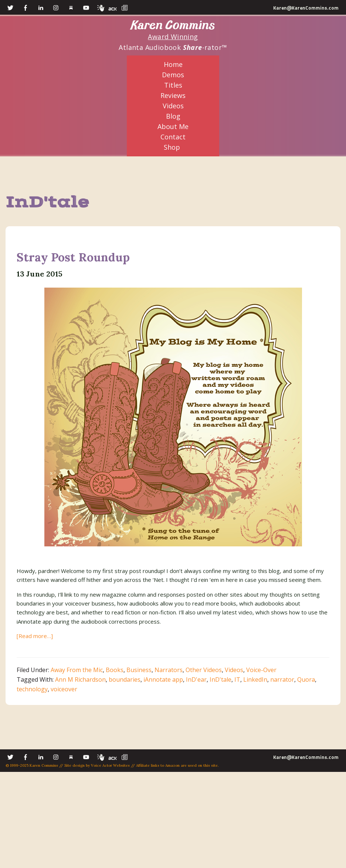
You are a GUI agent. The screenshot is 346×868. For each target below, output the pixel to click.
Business (139, 670)
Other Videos (204, 670)
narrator (282, 679)
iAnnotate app (163, 679)
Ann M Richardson (80, 679)
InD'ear (196, 679)
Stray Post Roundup (73, 257)
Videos (234, 670)
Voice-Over (261, 670)
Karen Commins (173, 25)
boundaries (125, 679)
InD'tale (221, 679)
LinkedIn (255, 679)
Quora (306, 679)
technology (32, 689)
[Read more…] (35, 636)
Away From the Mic (77, 670)
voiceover (64, 689)
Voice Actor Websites (110, 765)
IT (237, 679)
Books (115, 670)
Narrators (169, 670)
